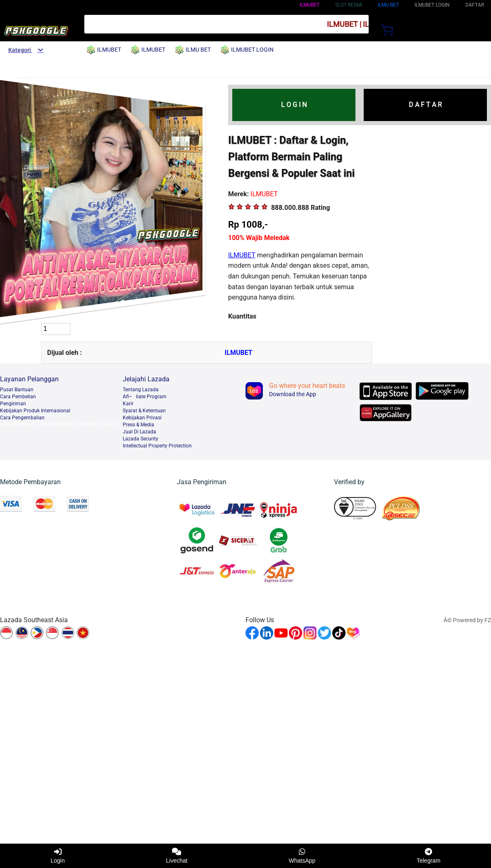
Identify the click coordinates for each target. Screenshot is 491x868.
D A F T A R (425, 105)
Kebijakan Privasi (142, 418)
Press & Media (138, 425)
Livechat (177, 856)
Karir (128, 404)
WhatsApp (302, 856)
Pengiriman (13, 404)
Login (57, 856)
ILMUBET (310, 5)
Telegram (429, 856)
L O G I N (294, 105)
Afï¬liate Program (145, 397)
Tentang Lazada (141, 390)
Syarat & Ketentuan (144, 411)
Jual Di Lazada (139, 432)
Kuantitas (242, 316)
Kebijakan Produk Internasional (35, 411)
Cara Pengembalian (22, 418)
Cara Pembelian (18, 397)
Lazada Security (141, 439)
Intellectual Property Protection (157, 446)
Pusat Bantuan (17, 390)
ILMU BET (388, 5)
